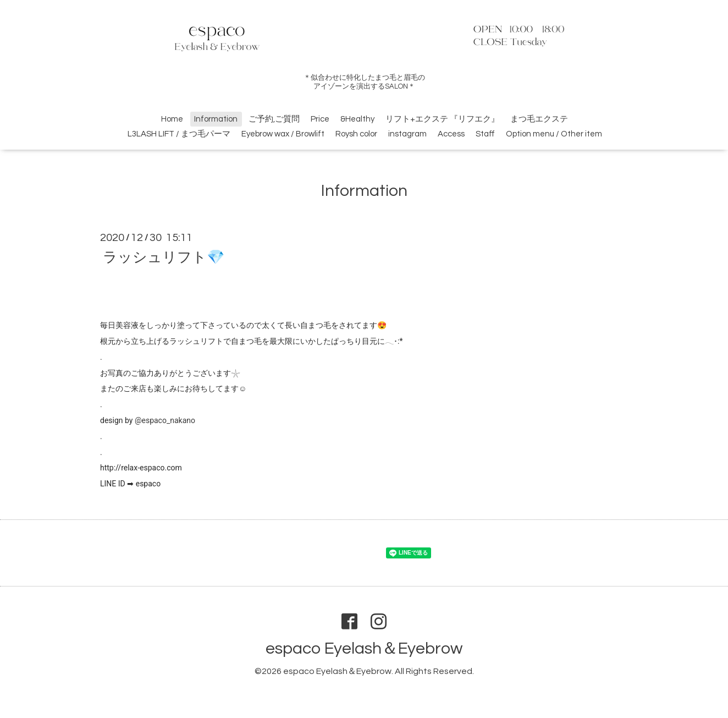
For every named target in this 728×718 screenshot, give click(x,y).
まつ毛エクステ (539, 119)
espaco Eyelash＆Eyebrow (364, 648)
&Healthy (357, 119)
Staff (485, 134)
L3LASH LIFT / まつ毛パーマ (179, 134)
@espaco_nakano (165, 420)
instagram (407, 134)
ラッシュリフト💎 (164, 257)
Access (451, 134)
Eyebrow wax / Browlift (283, 134)
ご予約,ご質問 (274, 119)
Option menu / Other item (554, 134)
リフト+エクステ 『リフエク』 (442, 119)
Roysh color (356, 134)
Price (320, 119)
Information (216, 119)
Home (172, 119)
